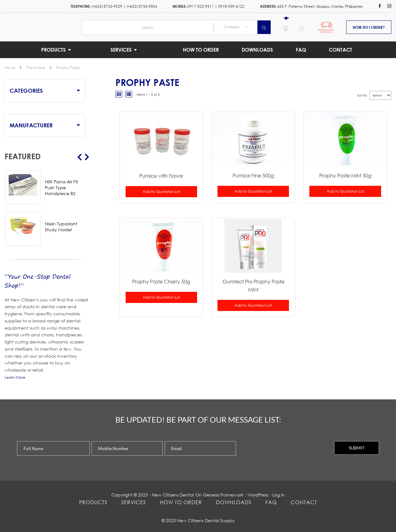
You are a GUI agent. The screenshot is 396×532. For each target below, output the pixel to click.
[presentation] (285, 453)
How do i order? (369, 27)
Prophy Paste (68, 68)
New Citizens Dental (173, 495)
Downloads (234, 502)
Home (10, 68)
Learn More (15, 377)
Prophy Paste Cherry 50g (161, 281)
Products (93, 502)
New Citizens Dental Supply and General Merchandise (43, 27)
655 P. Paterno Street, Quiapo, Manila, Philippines (320, 6)
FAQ (271, 502)
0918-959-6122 (231, 6)
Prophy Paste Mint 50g (345, 175)
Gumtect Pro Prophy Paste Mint (253, 285)
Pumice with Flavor (161, 176)
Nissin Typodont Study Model (61, 227)
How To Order (181, 502)
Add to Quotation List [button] (161, 192)
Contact (304, 502)
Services (134, 502)
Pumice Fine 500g (253, 175)
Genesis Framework (223, 495)
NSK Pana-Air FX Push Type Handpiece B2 (62, 187)
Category (236, 27)
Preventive (36, 68)
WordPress (258, 495)
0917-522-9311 (201, 6)
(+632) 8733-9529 (107, 6)
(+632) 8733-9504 (142, 6)
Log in (278, 495)
